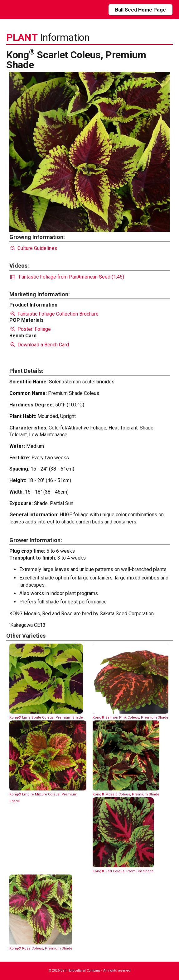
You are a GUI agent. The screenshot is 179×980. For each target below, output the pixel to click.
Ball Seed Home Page (140, 10)
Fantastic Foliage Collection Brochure (54, 314)
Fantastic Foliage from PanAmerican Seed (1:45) (67, 277)
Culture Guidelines (33, 248)
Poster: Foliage (30, 329)
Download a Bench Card (39, 345)
